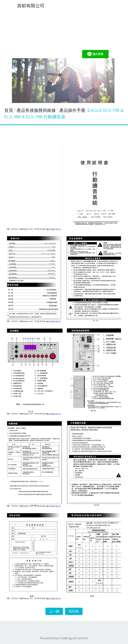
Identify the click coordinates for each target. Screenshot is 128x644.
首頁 (9, 110)
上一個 (54, 611)
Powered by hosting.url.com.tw (64, 638)
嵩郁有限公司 (31, 6)
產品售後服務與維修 (37, 110)
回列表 (74, 611)
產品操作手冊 (72, 110)
